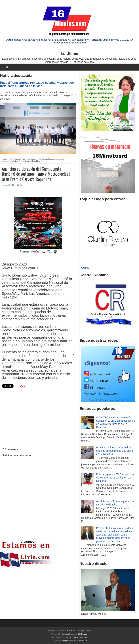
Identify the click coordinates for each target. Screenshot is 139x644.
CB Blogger (18, 185)
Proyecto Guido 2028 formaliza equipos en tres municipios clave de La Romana (115, 451)
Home (4, 159)
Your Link (64, 637)
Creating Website (69, 634)
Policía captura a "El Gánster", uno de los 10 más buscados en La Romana (116, 478)
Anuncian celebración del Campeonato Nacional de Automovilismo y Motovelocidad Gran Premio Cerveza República (36, 174)
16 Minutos (71, 631)
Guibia (85, 268)
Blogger (65, 640)
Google (75, 640)
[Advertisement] (30, 415)
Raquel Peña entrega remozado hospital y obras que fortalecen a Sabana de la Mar (37, 84)
